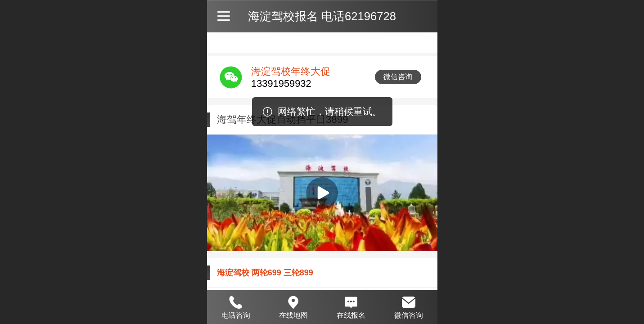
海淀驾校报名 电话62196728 (322, 16)
